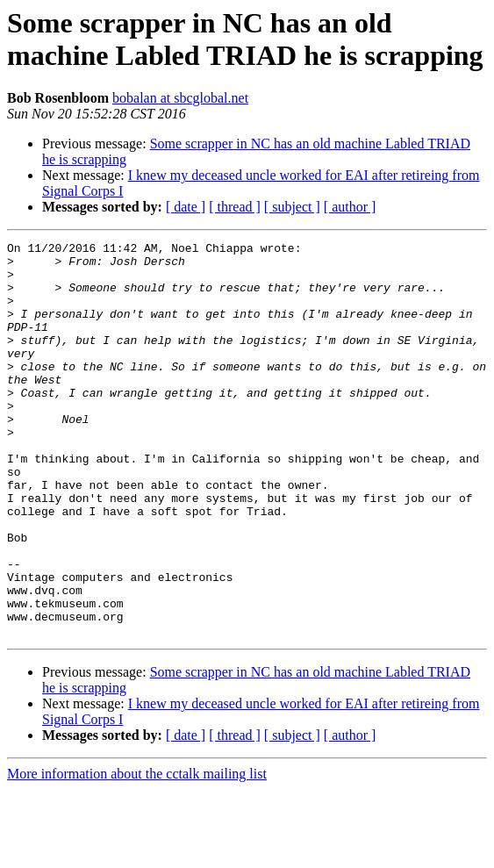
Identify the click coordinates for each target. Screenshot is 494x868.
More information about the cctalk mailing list (137, 853)
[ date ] (186, 207)
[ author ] (350, 207)
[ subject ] (292, 207)
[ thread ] (235, 207)
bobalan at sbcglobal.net (180, 98)
